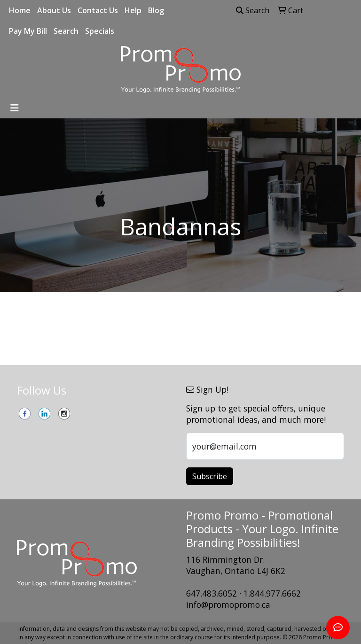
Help (133, 10)
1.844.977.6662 (272, 593)
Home (20, 10)
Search (66, 31)
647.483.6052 (212, 593)
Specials (100, 31)
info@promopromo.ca (228, 605)
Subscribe (210, 476)
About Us (54, 10)
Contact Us (98, 10)
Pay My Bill (28, 31)
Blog (156, 10)
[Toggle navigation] (15, 108)
